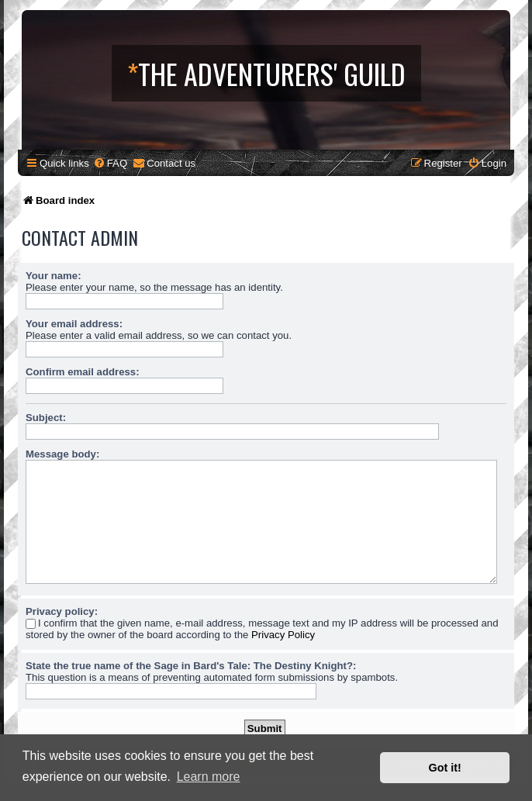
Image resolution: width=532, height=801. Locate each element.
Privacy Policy (283, 635)
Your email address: (74, 324)
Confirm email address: (83, 372)
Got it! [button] (445, 768)
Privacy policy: (62, 611)
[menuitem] (110, 163)
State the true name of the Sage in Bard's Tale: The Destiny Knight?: (191, 666)
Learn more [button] (209, 777)
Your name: (54, 276)
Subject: (46, 418)
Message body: (62, 454)
